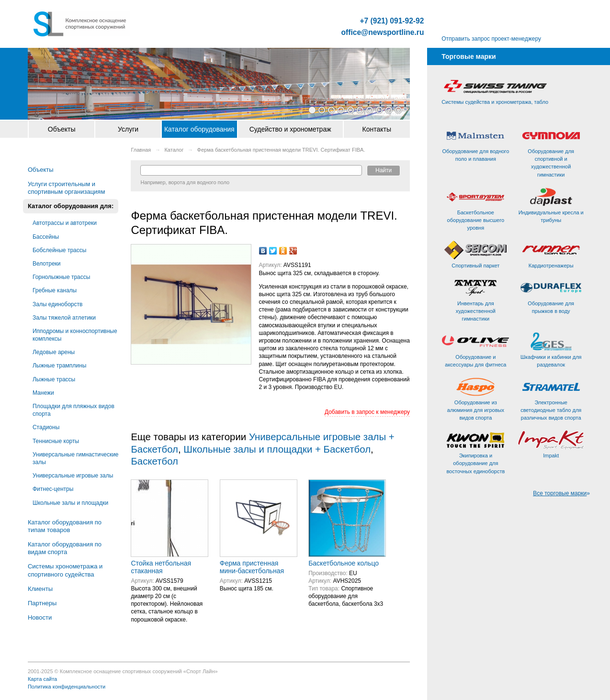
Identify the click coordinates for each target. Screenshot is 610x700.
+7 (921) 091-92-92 (392, 21)
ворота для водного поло (199, 182)
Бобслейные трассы (59, 250)
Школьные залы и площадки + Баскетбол (277, 449)
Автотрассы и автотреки (65, 223)
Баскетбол (154, 461)
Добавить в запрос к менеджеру (367, 412)
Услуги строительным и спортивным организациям (66, 188)
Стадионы (46, 427)
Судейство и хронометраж (290, 129)
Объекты (62, 129)
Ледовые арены (54, 352)
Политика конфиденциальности (67, 687)
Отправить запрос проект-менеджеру (491, 39)
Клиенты (40, 589)
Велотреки (47, 264)
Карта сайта (42, 679)
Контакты (377, 129)
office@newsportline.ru (383, 33)
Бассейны (46, 237)
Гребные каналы (55, 290)
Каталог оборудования (199, 129)
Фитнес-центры (53, 489)
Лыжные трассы (54, 379)
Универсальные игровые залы (73, 476)
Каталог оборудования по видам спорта (65, 548)
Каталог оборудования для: (71, 206)
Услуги (128, 129)
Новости (40, 617)
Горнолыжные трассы (61, 277)
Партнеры (42, 603)
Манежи (43, 393)
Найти (384, 170)
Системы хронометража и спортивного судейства (65, 570)
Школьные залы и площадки (70, 503)
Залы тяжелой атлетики (64, 318)
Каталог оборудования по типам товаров (65, 526)
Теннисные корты (56, 441)
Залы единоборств (57, 304)
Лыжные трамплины (59, 366)
